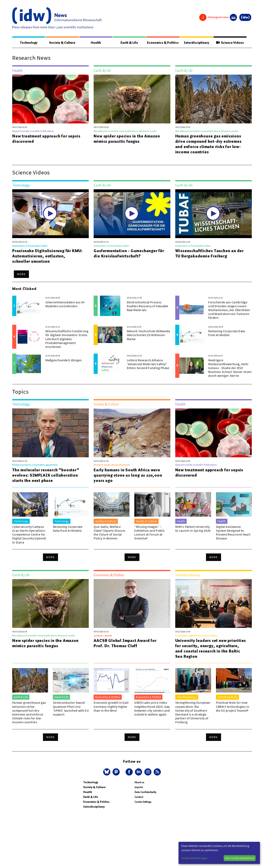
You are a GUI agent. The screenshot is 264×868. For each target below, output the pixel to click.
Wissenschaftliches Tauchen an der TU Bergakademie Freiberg (209, 254)
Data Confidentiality (145, 792)
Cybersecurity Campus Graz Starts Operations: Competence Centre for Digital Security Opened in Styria (29, 535)
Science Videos (230, 43)
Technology (28, 43)
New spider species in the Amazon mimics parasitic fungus (127, 139)
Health (95, 43)
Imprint (139, 787)
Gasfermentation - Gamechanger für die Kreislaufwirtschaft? (129, 254)
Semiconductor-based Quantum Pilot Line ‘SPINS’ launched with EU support (71, 709)
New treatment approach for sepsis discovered (46, 139)
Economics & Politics (163, 43)
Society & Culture (62, 43)
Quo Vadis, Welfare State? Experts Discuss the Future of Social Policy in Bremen (110, 533)
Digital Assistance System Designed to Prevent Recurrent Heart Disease (233, 533)
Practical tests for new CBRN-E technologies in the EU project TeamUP (233, 707)
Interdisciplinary (197, 43)
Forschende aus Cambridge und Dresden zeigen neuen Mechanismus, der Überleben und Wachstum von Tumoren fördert (229, 310)
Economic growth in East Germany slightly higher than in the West (111, 707)
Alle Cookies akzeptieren (240, 858)
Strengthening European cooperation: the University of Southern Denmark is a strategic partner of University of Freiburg (193, 712)
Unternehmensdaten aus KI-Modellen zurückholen (65, 304)
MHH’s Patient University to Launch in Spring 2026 (193, 529)
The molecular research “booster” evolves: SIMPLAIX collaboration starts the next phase (46, 475)
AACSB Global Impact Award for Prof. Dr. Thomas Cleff (125, 643)
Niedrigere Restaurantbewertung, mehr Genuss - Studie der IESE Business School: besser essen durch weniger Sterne (230, 368)
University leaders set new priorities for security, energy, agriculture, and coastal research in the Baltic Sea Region (211, 649)
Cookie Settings (143, 802)
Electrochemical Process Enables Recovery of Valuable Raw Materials (148, 306)
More (21, 274)
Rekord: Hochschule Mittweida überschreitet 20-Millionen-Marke (148, 335)
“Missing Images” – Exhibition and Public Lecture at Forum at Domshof (150, 533)
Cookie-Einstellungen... (195, 858)
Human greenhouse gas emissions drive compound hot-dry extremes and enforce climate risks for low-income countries (208, 144)
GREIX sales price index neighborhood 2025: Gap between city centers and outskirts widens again (152, 709)
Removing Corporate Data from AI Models (227, 333)
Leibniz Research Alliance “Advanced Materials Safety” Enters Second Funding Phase (148, 364)
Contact (139, 797)
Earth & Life (128, 43)
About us (139, 783)
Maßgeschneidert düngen (64, 360)
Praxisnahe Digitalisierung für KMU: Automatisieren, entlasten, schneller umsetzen (47, 256)
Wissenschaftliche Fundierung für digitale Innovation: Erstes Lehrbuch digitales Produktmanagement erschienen (67, 339)
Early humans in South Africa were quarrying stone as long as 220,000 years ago (128, 475)
